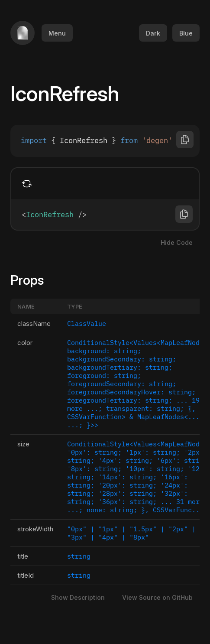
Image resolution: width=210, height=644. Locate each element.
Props (32, 280)
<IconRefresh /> (105, 215)
